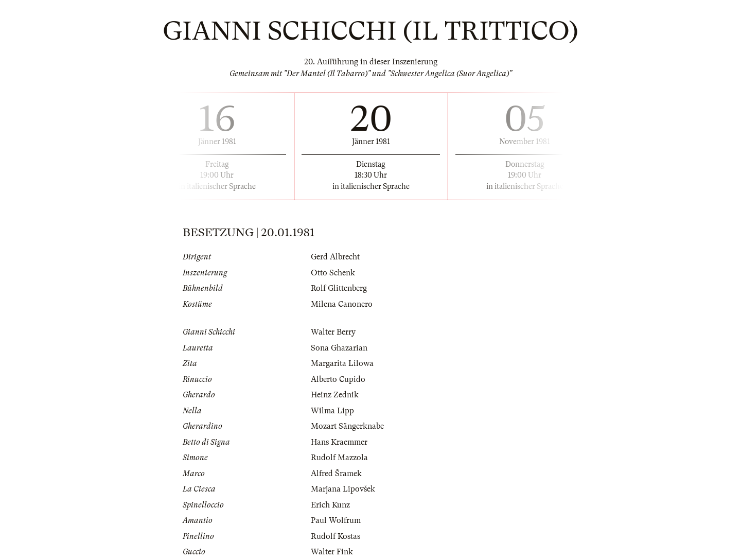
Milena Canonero (342, 304)
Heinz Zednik (335, 395)
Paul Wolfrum (336, 520)
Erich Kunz (330, 505)
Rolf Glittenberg (339, 288)
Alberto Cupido (338, 379)
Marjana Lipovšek (343, 489)
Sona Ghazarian (339, 348)
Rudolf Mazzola (339, 458)
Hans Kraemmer (339, 442)
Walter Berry (333, 332)
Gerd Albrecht (335, 257)
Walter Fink (332, 552)
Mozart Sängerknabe (347, 426)
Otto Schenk (333, 273)
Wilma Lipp (332, 411)
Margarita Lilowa (342, 363)
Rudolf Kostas (336, 536)
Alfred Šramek (336, 474)
